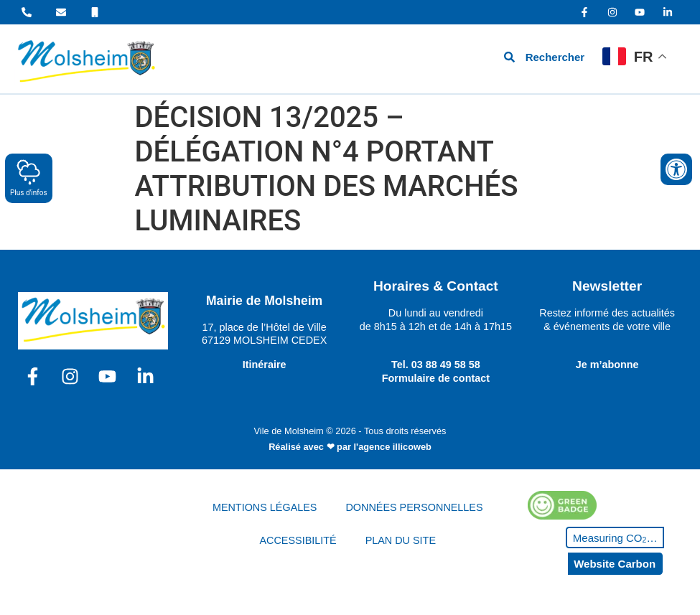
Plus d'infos (29, 178)
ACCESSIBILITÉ (298, 540)
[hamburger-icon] (428, 59)
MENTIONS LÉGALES (265, 507)
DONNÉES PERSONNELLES (414, 507)
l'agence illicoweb (393, 447)
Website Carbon (615, 564)
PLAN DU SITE (401, 540)
